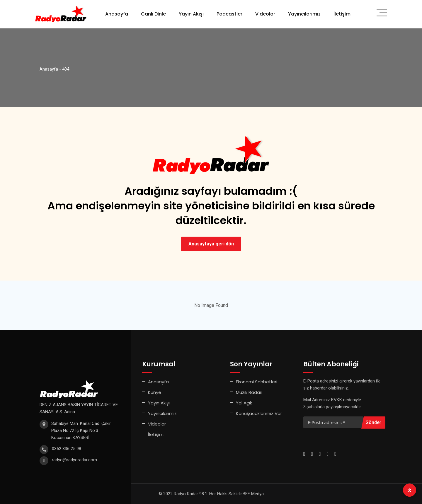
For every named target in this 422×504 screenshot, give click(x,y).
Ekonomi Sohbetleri (257, 382)
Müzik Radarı (249, 392)
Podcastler (229, 14)
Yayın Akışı (191, 14)
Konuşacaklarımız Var (259, 413)
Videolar (265, 14)
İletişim (342, 14)
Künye (155, 392)
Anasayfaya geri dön (211, 244)
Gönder (373, 422)
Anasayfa (117, 14)
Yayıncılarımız (304, 14)
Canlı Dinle (153, 14)
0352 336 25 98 (67, 449)
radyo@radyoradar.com (74, 460)
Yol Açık (244, 403)
